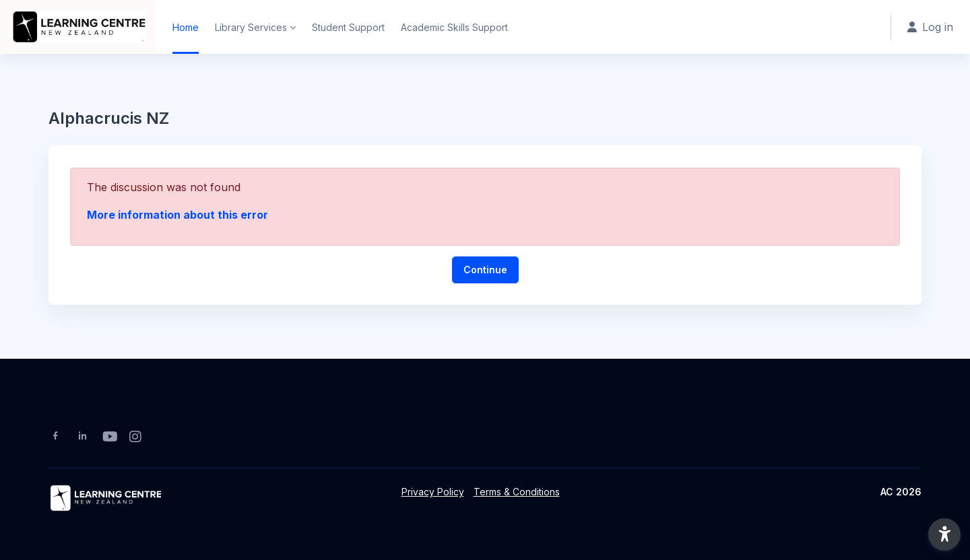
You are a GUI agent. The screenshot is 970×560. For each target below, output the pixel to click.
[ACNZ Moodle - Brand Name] (78, 27)
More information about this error (177, 215)
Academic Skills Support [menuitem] (454, 27)
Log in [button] (930, 27)
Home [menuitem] (186, 27)
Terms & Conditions (517, 492)
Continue (485, 270)
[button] (944, 534)
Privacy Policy (433, 492)
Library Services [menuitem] (251, 27)
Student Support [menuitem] (348, 27)
